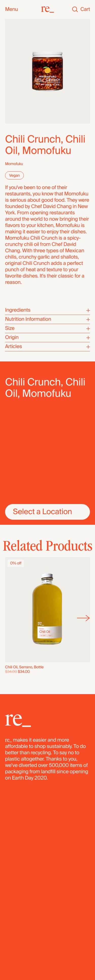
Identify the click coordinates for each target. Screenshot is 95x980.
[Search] (75, 9)
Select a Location (42, 512)
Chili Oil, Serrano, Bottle (24, 667)
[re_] (48, 9)
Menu (12, 9)
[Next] (83, 618)
